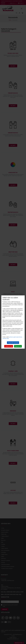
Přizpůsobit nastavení (13, 343)
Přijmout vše (18, 346)
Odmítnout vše (9, 346)
